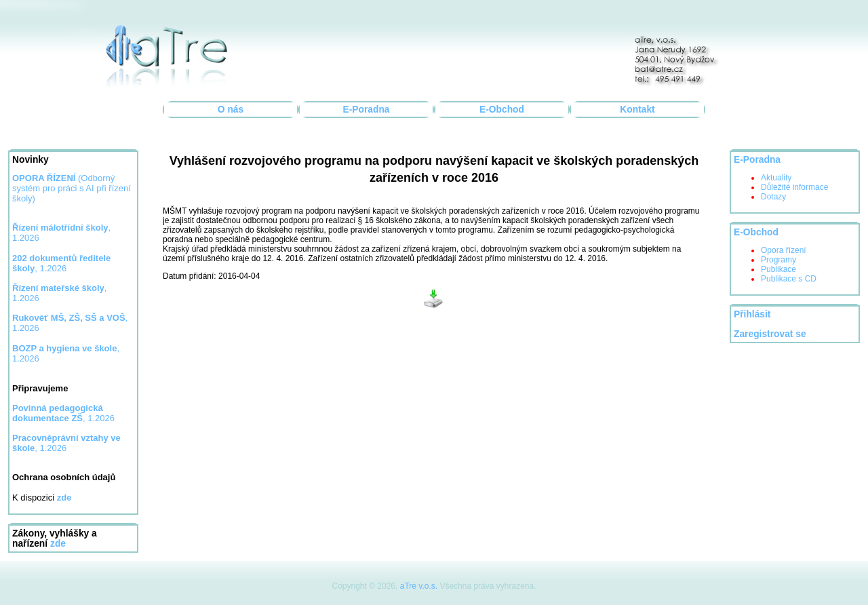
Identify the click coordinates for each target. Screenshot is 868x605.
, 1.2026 (63, 413)
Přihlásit (752, 314)
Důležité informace (794, 187)
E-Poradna (367, 110)
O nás (231, 110)
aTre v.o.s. (419, 586)
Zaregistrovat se (770, 334)
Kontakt (637, 110)
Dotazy (773, 197)
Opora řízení (784, 250)
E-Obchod (502, 110)
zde (58, 544)
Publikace (778, 269)
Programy (778, 260)
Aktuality (776, 178)
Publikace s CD (789, 279)
